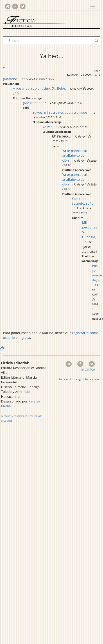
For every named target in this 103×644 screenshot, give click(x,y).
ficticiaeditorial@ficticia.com (77, 379)
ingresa (24, 337)
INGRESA (88, 370)
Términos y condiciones (14, 416)
